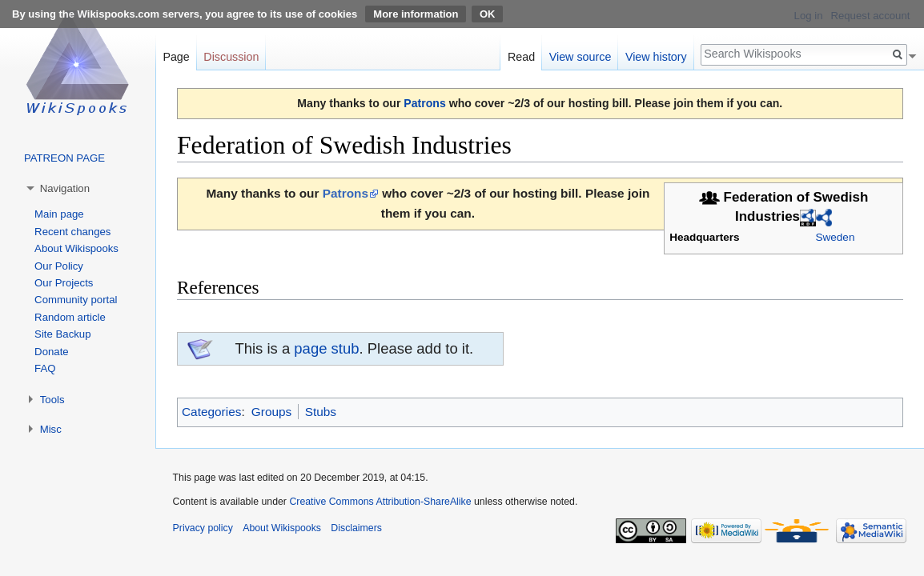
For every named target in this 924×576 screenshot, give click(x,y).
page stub (326, 348)
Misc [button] (51, 429)
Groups (271, 412)
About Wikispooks (76, 248)
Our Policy (59, 266)
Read (521, 57)
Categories (211, 412)
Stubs (321, 412)
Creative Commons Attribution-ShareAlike (380, 502)
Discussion (231, 57)
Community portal (76, 300)
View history (656, 57)
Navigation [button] (65, 188)
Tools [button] (52, 400)
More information (416, 14)
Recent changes (72, 232)
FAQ (45, 368)
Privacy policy (203, 528)
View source (581, 57)
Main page (59, 214)
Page (176, 57)
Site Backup (62, 334)
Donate (52, 352)
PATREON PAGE (64, 158)
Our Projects (64, 283)
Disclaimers (356, 528)
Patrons (424, 103)
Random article (70, 317)
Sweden (835, 237)
